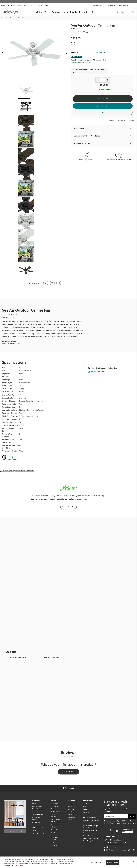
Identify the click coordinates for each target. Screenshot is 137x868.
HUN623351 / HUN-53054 (18, 658)
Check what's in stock (102, 53)
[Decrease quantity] (98, 80)
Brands (73, 12)
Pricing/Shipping (37, 812)
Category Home (5, 18)
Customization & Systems (55, 826)
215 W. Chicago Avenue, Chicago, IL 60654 (119, 851)
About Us (71, 804)
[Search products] (117, 12)
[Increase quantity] (108, 80)
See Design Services (87, 160)
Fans (47, 12)
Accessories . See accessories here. (88, 71)
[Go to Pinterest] (46, 285)
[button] (3, 53)
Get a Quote (36, 831)
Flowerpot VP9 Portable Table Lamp (91, 822)
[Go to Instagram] (117, 831)
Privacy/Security (37, 815)
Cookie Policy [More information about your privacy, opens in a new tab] (18, 866)
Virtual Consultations (55, 811)
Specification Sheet (98, 372)
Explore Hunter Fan (68, 507)
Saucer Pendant (88, 836)
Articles (86, 804)
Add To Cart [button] (103, 99)
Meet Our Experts (71, 811)
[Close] (134, 862)
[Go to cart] (134, 12)
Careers (70, 815)
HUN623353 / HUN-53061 (52, 658)
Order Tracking (110, 6)
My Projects (98, 6)
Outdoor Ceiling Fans (19, 18)
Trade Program (123, 6)
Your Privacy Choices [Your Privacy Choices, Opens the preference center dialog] (97, 862)
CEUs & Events (55, 822)
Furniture (56, 12)
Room (65, 12)
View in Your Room (55, 832)
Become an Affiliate (71, 819)
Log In (134, 6)
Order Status (36, 823)
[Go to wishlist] (128, 12)
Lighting (38, 12)
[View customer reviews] (127, 831)
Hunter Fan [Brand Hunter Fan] (77, 29)
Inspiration (84, 12)
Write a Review (69, 772)
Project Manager (54, 816)
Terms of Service (126, 824)
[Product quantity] (103, 80)
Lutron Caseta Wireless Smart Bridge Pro (90, 840)
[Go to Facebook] (106, 831)
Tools (52, 843)
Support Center (29, 6)
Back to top (68, 789)
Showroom (5, 6)
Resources (54, 846)
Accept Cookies (113, 862)
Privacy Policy (113, 824)
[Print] (59, 285)
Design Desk (55, 807)
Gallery (86, 807)
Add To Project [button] (103, 106)
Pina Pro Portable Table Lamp (91, 832)
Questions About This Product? (119, 160)
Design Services (16, 6)
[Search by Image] (122, 12)
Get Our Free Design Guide (15, 831)
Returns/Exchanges (38, 809)
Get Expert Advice (38, 834)
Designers (86, 813)
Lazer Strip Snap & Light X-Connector (92, 827)
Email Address (110, 817)
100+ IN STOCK (77, 53)
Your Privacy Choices (36, 819)
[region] (68, 862)
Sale (94, 12)
